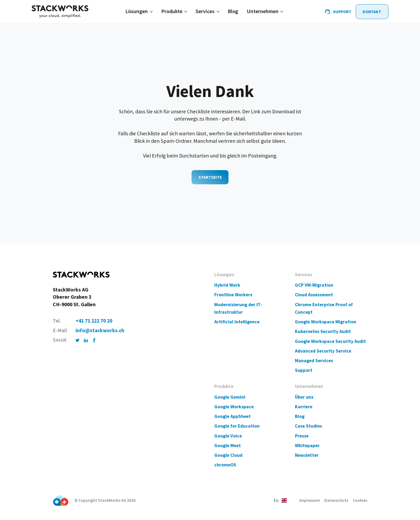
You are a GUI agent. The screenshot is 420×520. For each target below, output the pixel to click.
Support (304, 370)
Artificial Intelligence (237, 322)
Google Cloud (228, 455)
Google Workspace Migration (326, 322)
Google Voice (228, 436)
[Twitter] (78, 340)
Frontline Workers (233, 295)
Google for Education (237, 426)
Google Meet (228, 446)
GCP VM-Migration (314, 285)
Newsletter (307, 455)
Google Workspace (234, 407)
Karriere (304, 407)
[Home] (60, 12)
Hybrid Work (227, 285)
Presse (302, 436)
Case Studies (308, 426)
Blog (300, 416)
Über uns (304, 397)
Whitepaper (307, 446)
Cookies (360, 500)
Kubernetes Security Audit (323, 331)
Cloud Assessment (314, 295)
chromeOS (225, 465)
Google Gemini (230, 397)
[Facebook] (95, 340)
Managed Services (314, 361)
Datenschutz (336, 500)
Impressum (310, 500)
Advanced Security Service (323, 351)
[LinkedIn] (86, 340)
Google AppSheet (232, 416)
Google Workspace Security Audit (330, 341)
